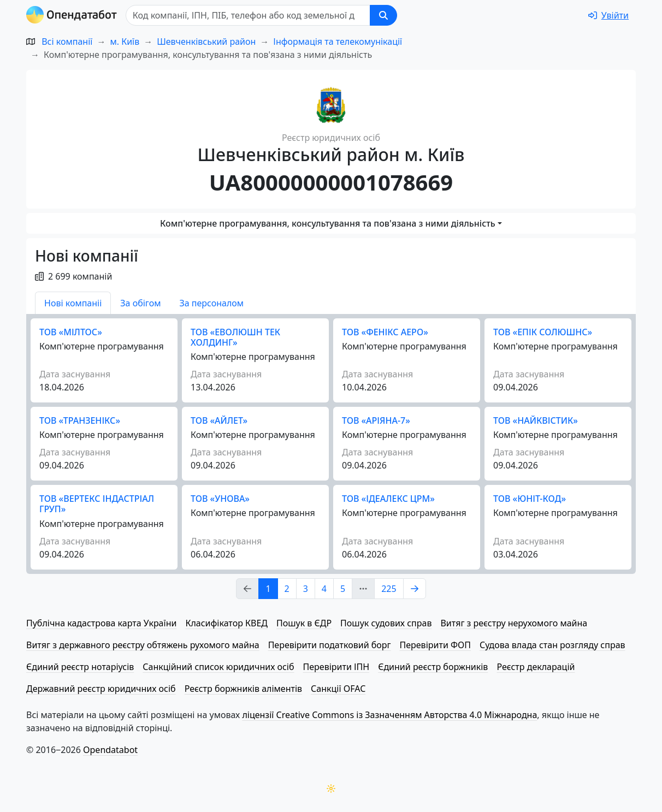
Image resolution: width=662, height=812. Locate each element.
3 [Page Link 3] (306, 589)
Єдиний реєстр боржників (433, 667)
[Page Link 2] (415, 589)
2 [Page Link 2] (287, 589)
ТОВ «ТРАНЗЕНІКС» (80, 420)
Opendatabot (110, 750)
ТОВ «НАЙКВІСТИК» (536, 420)
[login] (608, 15)
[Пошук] (248, 15)
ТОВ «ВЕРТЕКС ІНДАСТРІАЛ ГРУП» (97, 504)
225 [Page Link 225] (389, 589)
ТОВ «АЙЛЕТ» (219, 420)
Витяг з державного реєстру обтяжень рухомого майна (143, 645)
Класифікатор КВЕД (226, 623)
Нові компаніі (73, 303)
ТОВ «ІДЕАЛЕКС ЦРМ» (388, 499)
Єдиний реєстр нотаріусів (80, 667)
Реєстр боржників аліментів (243, 689)
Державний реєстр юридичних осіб (101, 689)
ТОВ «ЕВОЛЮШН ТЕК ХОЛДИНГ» (235, 337)
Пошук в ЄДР (304, 623)
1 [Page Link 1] (268, 589)
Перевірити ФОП (435, 645)
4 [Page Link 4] (324, 589)
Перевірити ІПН (336, 667)
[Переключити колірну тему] (331, 789)
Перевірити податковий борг (330, 645)
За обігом (140, 303)
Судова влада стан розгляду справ (552, 645)
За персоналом (211, 303)
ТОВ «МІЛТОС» (71, 332)
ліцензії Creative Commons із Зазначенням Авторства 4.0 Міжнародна (389, 715)
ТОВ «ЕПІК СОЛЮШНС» (543, 332)
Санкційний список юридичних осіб (218, 667)
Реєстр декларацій (536, 667)
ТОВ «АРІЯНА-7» (376, 420)
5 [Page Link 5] (343, 589)
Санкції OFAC (338, 689)
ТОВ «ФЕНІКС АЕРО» (385, 332)
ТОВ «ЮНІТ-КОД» (530, 499)
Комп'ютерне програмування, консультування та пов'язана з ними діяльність (328, 223)
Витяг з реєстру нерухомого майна (514, 623)
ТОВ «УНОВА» (220, 499)
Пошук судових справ (386, 623)
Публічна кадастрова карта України (101, 623)
